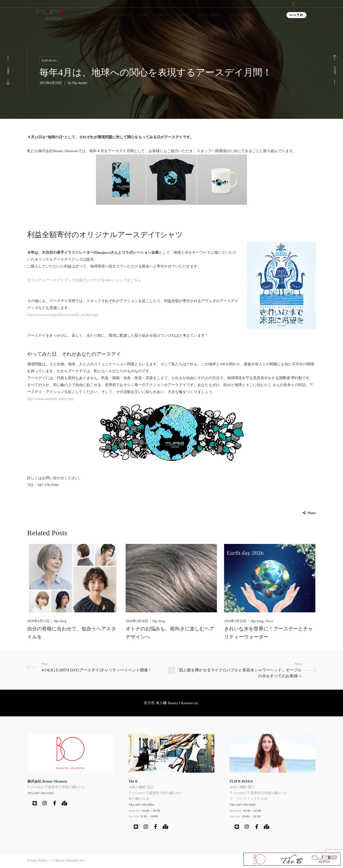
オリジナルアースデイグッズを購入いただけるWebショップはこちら (84, 280)
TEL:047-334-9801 (142, 805)
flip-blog (49, 61)
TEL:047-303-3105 (40, 793)
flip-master (80, 83)
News (269, 621)
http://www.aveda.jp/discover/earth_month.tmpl (63, 315)
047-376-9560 (307, 4)
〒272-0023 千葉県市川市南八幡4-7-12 (56, 787)
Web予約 (296, 15)
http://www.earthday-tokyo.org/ (51, 399)
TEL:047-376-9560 (242, 805)
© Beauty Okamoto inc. (69, 860)
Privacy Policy (37, 860)
